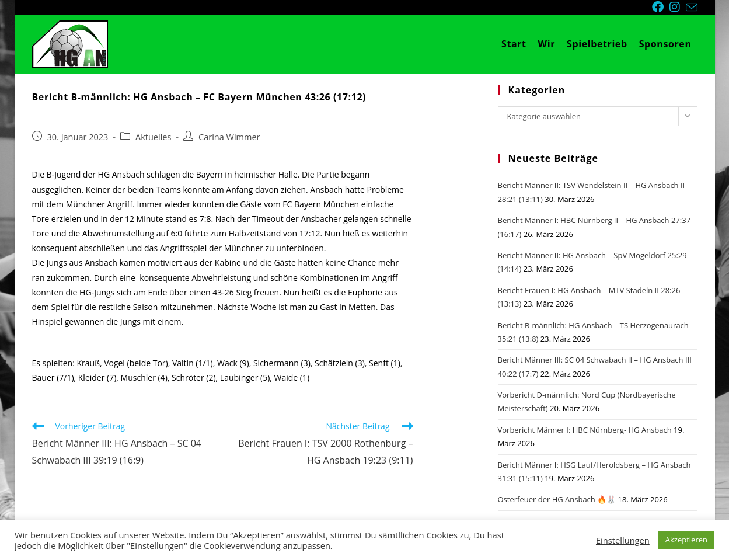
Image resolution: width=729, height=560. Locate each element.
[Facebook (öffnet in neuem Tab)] (661, 7)
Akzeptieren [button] (686, 540)
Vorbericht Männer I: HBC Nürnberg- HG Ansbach (585, 430)
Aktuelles (153, 137)
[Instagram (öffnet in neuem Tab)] (678, 7)
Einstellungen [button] (623, 540)
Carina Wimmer (229, 137)
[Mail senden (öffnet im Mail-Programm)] (692, 8)
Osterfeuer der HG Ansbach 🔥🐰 (557, 499)
